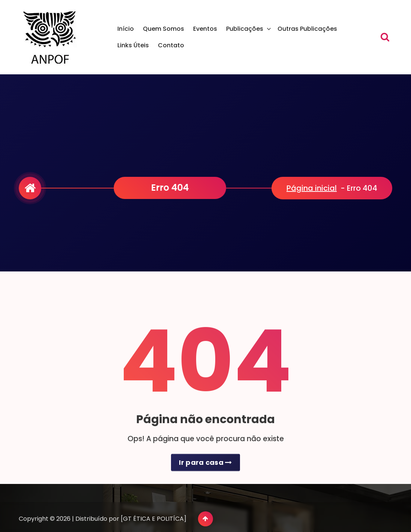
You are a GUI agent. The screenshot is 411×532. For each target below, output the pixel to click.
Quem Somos (163, 29)
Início (126, 29)
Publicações (245, 29)
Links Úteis (133, 45)
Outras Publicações (307, 29)
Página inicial (312, 188)
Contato (171, 45)
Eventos (205, 29)
